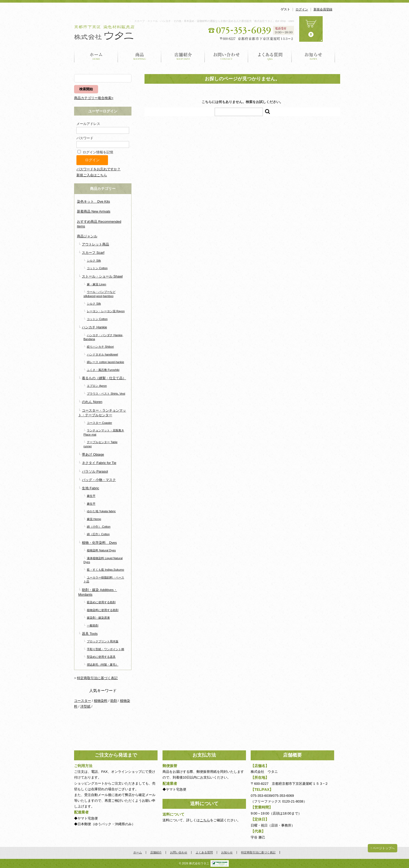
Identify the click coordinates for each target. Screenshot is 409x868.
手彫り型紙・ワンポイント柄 (106, 649)
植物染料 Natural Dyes (101, 550)
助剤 (114, 701)
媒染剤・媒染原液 (98, 618)
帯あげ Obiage (93, 454)
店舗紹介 (183, 56)
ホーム (96, 56)
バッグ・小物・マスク (99, 480)
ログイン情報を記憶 (95, 152)
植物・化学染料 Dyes (99, 543)
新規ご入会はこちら (92, 175)
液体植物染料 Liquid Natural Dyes (103, 560)
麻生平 (91, 496)
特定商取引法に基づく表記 (97, 678)
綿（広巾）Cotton (98, 534)
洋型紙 (85, 706)
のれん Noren (92, 402)
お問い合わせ (226, 56)
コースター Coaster (100, 423)
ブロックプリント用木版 (103, 641)
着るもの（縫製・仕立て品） (104, 378)
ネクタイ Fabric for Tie (99, 463)
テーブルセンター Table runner (100, 444)
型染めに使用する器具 (101, 657)
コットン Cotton (97, 268)
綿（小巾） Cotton (99, 527)
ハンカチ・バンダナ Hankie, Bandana (103, 337)
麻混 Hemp (94, 519)
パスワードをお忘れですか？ (98, 169)
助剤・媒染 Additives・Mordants (98, 592)
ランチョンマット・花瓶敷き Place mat (104, 432)
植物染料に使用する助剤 (103, 610)
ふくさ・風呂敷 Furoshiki (103, 370)
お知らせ (313, 56)
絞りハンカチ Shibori (100, 347)
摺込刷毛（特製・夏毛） (103, 665)
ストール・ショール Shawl (102, 276)
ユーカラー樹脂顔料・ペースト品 (104, 579)
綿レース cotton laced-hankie (106, 362)
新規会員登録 (323, 10)
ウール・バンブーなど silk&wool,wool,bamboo (100, 294)
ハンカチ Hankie (94, 327)
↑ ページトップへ (383, 848)
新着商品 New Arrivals (94, 211)
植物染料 (101, 701)
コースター (83, 701)
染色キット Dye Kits (93, 201)
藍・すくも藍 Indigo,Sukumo (106, 570)
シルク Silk (94, 261)
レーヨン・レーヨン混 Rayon (106, 311)
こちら (205, 820)
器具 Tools (90, 634)
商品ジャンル (87, 236)
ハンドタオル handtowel (102, 354)
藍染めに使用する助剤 (101, 602)
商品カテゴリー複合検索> (94, 98)
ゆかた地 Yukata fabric (101, 511)
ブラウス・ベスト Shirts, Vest (106, 394)
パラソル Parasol (95, 471)
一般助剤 (93, 625)
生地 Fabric (91, 488)
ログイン (302, 10)
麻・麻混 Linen (97, 284)
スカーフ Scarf (93, 253)
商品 (140, 56)
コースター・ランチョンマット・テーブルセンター (102, 413)
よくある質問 (270, 56)
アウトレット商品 (95, 244)
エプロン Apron (97, 386)
